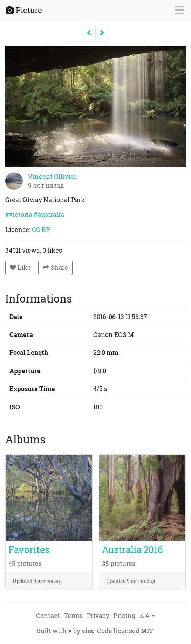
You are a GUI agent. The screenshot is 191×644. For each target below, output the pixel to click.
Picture (24, 10)
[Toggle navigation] (180, 10)
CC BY (41, 230)
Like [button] (20, 268)
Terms (73, 616)
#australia (49, 214)
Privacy (98, 616)
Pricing (124, 616)
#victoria (19, 214)
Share (55, 268)
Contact (48, 616)
